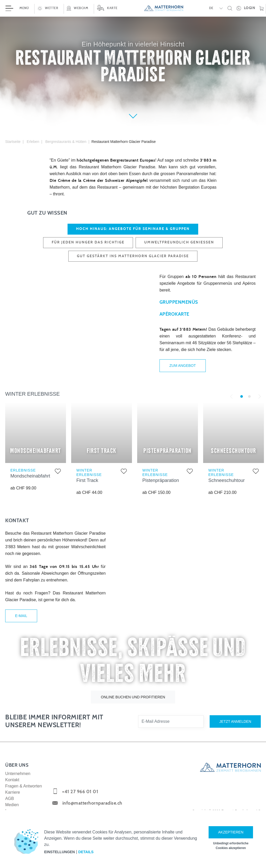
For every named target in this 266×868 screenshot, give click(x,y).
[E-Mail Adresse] (171, 731)
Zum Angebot (183, 368)
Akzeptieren (231, 832)
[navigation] (133, 8)
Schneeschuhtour (227, 486)
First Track (87, 486)
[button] (49, 8)
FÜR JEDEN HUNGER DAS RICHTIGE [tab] (88, 242)
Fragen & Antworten (24, 795)
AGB (10, 808)
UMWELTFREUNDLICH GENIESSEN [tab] (179, 242)
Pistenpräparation (161, 486)
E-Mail (21, 623)
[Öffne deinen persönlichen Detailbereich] (246, 8)
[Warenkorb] (262, 8)
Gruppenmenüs (179, 305)
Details (86, 852)
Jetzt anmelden (235, 731)
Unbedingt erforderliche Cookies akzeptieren (231, 846)
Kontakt (12, 789)
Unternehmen (18, 783)
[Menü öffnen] (17, 8)
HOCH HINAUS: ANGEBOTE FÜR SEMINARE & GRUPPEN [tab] (133, 229)
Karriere (13, 801)
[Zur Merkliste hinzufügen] (58, 478)
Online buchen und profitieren (133, 706)
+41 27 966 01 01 (80, 801)
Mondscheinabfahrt (30, 481)
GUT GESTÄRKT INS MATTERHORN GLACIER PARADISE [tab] (133, 256)
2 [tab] (249, 402)
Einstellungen (59, 852)
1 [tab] (242, 402)
